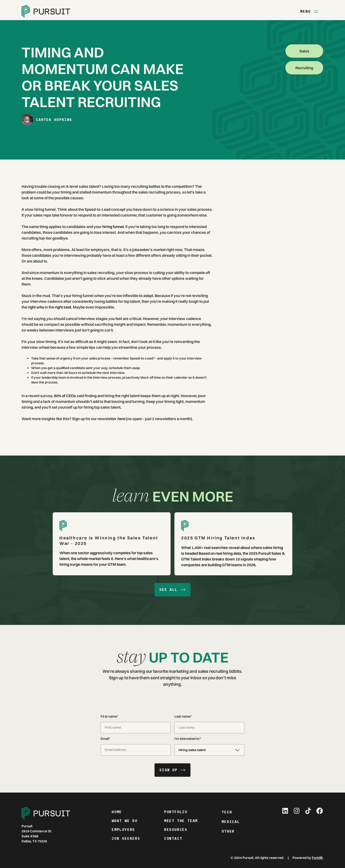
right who (36, 307)
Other (228, 831)
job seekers (126, 838)
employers (123, 830)
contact (173, 838)
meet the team (181, 821)
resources (176, 830)
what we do (125, 821)
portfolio (176, 812)
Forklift (317, 858)
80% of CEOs (65, 396)
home (117, 812)
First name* (109, 716)
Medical (231, 822)
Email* (105, 739)
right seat (63, 307)
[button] (209, 750)
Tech (227, 812)
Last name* (183, 716)
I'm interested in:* (188, 739)
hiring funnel (113, 227)
